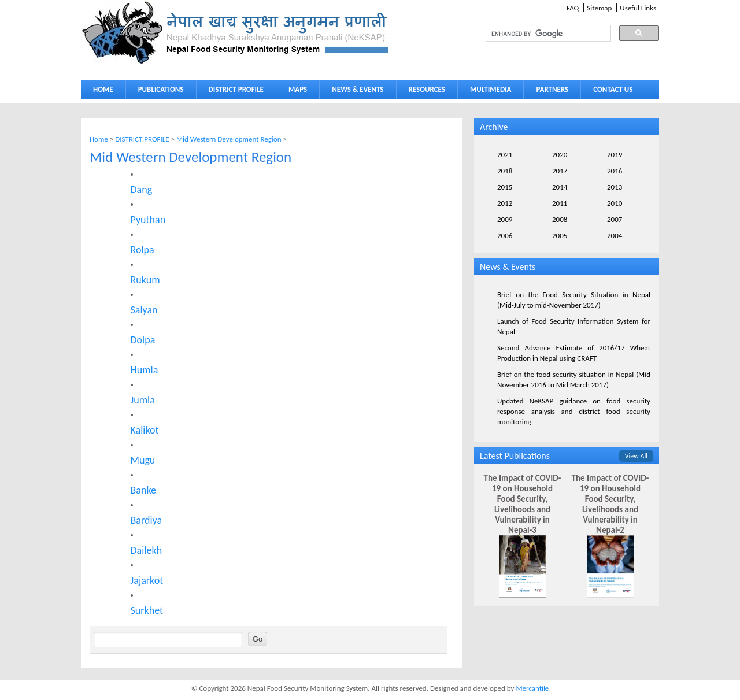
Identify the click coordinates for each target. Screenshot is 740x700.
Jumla (143, 400)
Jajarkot (147, 580)
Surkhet (147, 610)
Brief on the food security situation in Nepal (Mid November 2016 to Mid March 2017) (574, 379)
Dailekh (147, 550)
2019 (615, 155)
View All (636, 456)
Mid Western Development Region (229, 139)
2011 (560, 203)
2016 (615, 171)
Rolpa (143, 250)
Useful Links (638, 8)
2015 (505, 187)
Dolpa (143, 340)
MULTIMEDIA (488, 92)
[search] (538, 34)
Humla (145, 370)
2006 (505, 236)
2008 (560, 219)
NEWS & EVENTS (358, 89)
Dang (142, 190)
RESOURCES (424, 92)
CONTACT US (613, 89)
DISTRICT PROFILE (234, 92)
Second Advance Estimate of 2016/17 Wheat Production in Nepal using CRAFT (574, 353)
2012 (505, 203)
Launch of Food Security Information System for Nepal (574, 326)
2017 (560, 171)
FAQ (573, 8)
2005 (560, 236)
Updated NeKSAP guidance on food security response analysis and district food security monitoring (574, 411)
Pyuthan (148, 220)
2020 (560, 155)
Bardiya (147, 520)
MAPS (295, 92)
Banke (143, 490)
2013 (615, 187)
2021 (505, 155)
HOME (103, 89)
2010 (615, 203)
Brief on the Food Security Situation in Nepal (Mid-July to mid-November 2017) (574, 300)
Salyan (144, 310)
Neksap (236, 33)
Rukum (145, 280)
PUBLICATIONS (158, 92)
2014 (560, 187)
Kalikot (145, 430)
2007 (615, 219)
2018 (505, 171)
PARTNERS (552, 89)
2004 (615, 236)
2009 (505, 219)
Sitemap (599, 8)
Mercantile (532, 688)
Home (99, 139)
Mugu (143, 460)
